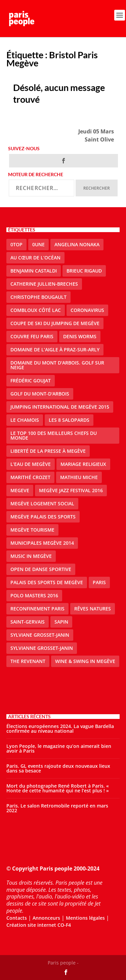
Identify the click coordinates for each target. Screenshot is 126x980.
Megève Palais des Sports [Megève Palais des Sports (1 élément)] (43, 517)
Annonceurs (46, 918)
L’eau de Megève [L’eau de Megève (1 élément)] (31, 464)
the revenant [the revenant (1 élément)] (28, 661)
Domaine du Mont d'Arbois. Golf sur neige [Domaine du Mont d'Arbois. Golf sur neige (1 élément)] (57, 365)
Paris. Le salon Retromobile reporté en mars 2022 (57, 808)
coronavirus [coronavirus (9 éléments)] (87, 310)
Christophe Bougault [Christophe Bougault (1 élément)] (38, 297)
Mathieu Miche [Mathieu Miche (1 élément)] (79, 477)
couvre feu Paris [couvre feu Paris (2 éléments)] (32, 336)
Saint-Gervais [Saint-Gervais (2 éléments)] (28, 622)
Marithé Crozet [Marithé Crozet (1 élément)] (30, 477)
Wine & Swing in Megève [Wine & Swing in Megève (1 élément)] (85, 661)
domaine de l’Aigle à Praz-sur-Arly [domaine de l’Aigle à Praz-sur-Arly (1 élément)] (55, 350)
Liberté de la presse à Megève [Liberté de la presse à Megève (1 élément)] (48, 451)
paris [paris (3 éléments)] (99, 582)
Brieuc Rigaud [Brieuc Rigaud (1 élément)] (84, 271)
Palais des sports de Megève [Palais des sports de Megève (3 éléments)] (47, 582)
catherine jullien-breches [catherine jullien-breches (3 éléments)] (44, 284)
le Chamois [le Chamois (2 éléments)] (25, 420)
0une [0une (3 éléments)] (38, 244)
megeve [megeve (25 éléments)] (20, 490)
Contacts (17, 918)
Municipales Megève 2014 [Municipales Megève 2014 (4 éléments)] (42, 543)
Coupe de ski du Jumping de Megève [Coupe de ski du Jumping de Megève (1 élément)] (55, 323)
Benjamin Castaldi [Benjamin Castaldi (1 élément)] (34, 271)
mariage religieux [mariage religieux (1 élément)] (83, 464)
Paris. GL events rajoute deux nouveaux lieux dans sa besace (58, 768)
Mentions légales (85, 918)
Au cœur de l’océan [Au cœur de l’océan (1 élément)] (35, 258)
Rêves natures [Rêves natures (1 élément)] (93, 609)
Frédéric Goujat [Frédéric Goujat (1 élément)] (31, 381)
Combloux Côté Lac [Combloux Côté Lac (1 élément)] (36, 310)
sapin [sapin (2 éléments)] (61, 622)
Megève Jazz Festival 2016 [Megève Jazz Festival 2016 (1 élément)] (71, 490)
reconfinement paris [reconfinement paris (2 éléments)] (37, 609)
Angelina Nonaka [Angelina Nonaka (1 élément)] (77, 244)
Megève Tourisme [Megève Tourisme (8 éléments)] (32, 530)
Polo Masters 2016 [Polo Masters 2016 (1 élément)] (34, 595)
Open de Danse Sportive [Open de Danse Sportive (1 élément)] (41, 569)
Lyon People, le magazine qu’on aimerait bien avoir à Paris (59, 748)
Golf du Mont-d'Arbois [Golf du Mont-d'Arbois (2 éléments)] (40, 394)
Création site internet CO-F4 (39, 925)
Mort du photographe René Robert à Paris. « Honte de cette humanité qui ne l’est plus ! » (58, 788)
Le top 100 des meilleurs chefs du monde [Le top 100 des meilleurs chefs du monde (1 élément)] (54, 435)
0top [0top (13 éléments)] (16, 244)
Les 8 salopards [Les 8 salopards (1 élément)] (69, 420)
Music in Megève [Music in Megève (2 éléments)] (31, 556)
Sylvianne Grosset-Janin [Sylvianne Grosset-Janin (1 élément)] (42, 648)
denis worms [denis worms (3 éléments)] (80, 336)
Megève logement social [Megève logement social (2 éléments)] (42, 503)
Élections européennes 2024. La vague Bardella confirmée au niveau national (60, 729)
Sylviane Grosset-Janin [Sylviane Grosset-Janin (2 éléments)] (40, 635)
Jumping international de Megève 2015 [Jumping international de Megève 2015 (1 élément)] (60, 407)
